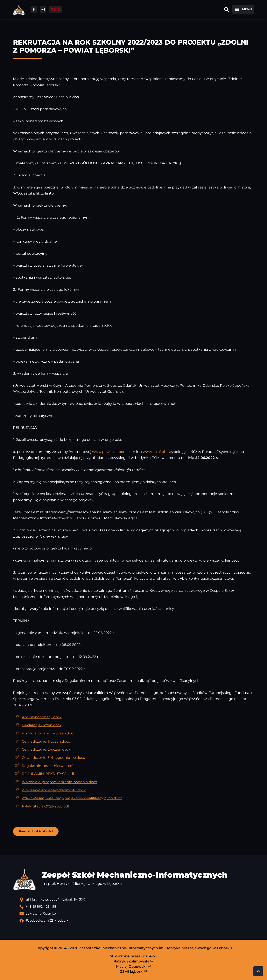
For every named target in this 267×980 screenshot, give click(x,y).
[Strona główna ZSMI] (19, 9)
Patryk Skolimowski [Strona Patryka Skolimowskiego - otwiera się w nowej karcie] (134, 961)
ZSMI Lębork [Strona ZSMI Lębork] (133, 971)
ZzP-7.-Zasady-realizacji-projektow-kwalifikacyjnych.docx (72, 798)
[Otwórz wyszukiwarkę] (226, 9)
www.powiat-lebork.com (114, 452)
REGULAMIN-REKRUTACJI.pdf (48, 774)
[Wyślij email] (137, 914)
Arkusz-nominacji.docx (42, 717)
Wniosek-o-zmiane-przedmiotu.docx (54, 790)
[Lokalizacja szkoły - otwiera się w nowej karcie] (137, 900)
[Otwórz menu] (243, 9)
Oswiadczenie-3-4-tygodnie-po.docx (53, 758)
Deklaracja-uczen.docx (42, 725)
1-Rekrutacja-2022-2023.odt (46, 806)
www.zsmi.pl (154, 452)
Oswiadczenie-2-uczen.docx (46, 749)
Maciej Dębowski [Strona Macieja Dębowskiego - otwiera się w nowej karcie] (133, 966)
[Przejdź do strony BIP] (55, 9)
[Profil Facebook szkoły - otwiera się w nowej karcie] (137, 921)
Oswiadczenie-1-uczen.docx (46, 741)
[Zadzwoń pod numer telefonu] (137, 907)
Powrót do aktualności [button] (36, 831)
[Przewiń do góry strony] (258, 971)
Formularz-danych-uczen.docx (48, 733)
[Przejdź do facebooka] (34, 9)
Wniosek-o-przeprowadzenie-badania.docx (59, 782)
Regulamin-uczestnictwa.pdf (47, 766)
